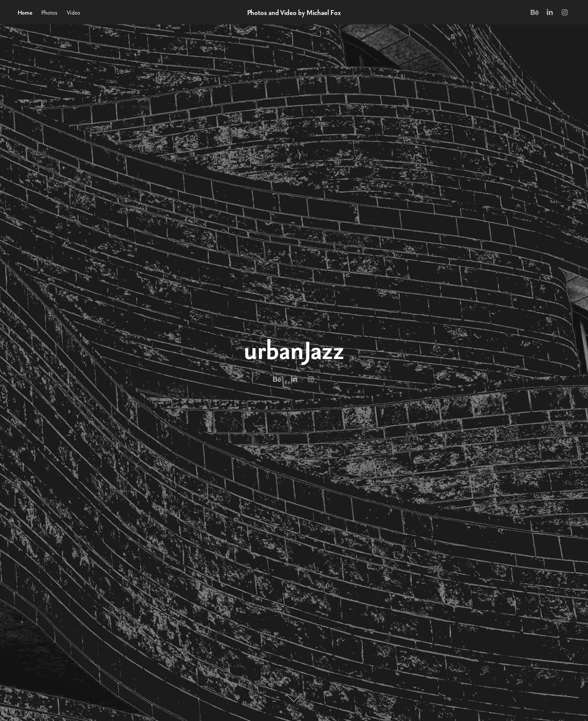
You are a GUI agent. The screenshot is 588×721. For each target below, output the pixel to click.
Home (25, 12)
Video (73, 12)
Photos (49, 12)
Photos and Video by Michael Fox (294, 12)
